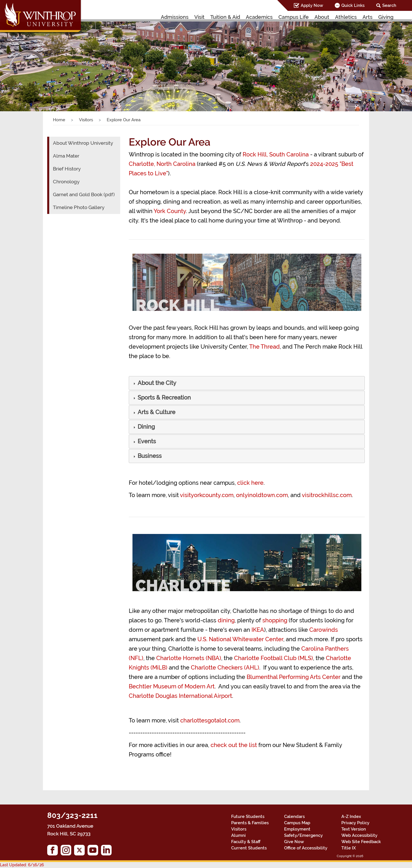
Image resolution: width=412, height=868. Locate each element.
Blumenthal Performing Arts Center (294, 677)
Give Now (294, 842)
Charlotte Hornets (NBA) (189, 658)
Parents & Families (250, 823)
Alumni (238, 835)
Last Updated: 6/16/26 (22, 865)
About (322, 17)
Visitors (86, 120)
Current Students (249, 848)
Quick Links (353, 5)
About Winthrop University (83, 143)
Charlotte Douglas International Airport (180, 696)
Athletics (346, 17)
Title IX (349, 848)
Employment (297, 829)
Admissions (175, 17)
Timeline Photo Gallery (79, 207)
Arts (368, 17)
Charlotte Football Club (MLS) (274, 658)
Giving (386, 17)
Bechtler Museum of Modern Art (172, 686)
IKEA (258, 630)
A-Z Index (351, 817)
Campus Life (294, 17)
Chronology (66, 182)
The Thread (265, 347)
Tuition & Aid (225, 17)
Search (389, 5)
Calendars (294, 817)
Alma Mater (66, 156)
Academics (259, 17)
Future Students (248, 817)
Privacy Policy (355, 823)
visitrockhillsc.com (327, 495)
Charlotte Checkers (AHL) (225, 668)
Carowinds (324, 630)
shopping (275, 620)
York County (170, 211)
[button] (156, 384)
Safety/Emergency (303, 835)
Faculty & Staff (246, 842)
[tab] (247, 383)
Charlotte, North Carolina (162, 164)
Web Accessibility (359, 835)
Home (59, 120)
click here (250, 483)
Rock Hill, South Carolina (276, 154)
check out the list (234, 745)
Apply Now (312, 5)
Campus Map (297, 823)
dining (226, 620)
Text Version (354, 829)
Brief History (67, 169)
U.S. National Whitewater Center (240, 639)
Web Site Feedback (361, 842)
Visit (199, 17)
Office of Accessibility (306, 848)
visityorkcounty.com (207, 495)
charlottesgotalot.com (210, 720)
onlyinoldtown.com (262, 495)
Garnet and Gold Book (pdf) (84, 194)
